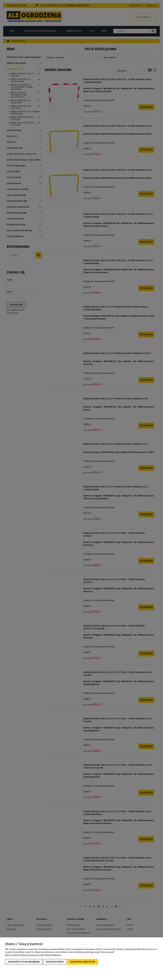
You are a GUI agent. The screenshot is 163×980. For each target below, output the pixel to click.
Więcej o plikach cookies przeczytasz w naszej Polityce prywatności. (33, 955)
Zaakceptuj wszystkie (83, 962)
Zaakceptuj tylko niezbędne (24, 962)
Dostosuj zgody (55, 962)
